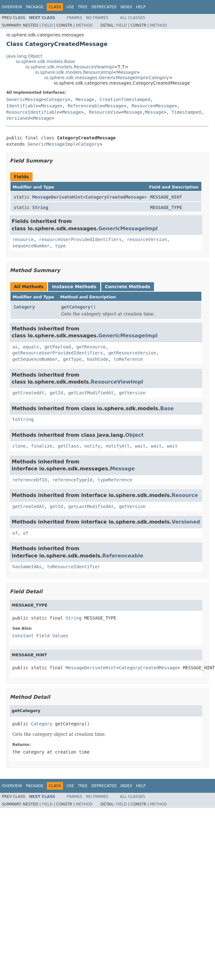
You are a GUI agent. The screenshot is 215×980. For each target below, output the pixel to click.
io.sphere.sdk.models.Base (45, 61)
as (15, 347)
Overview (12, 7)
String (40, 207)
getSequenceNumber (35, 359)
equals (31, 347)
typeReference (115, 480)
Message (126, 72)
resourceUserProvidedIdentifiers (80, 239)
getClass (68, 446)
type (60, 246)
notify (92, 446)
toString (23, 419)
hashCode (98, 359)
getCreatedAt (28, 393)
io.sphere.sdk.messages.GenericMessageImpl (95, 78)
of (15, 533)
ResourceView (105, 112)
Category (159, 78)
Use (70, 7)
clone (19, 446)
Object (135, 435)
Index (126, 7)
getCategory (76, 307)
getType (72, 359)
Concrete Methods (128, 287)
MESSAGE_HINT (166, 197)
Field (47, 25)
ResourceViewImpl (117, 382)
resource (23, 239)
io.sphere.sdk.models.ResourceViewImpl (70, 67)
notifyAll (118, 446)
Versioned (18, 118)
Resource (142, 106)
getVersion (132, 393)
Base (167, 408)
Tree (83, 7)
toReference (128, 359)
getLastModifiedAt (91, 393)
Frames (74, 18)
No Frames (97, 18)
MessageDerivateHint (58, 197)
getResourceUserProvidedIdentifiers (58, 353)
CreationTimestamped (125, 99)
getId (56, 393)
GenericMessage (25, 99)
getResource (91, 347)
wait (140, 446)
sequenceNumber (31, 246)
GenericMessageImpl (52, 144)
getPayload (58, 347)
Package (35, 7)
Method (84, 25)
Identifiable (22, 106)
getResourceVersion (132, 353)
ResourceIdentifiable (33, 112)
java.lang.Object (24, 56)
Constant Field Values (40, 636)
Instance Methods (74, 287)
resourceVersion (147, 239)
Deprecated (104, 7)
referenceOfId (30, 480)
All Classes (133, 18)
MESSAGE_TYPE (166, 207)
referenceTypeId (72, 480)
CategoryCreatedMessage (115, 197)
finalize (42, 446)
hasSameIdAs (27, 567)
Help (141, 7)
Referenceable (85, 106)
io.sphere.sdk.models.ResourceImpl (74, 72)
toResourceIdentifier (74, 567)
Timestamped (186, 112)
